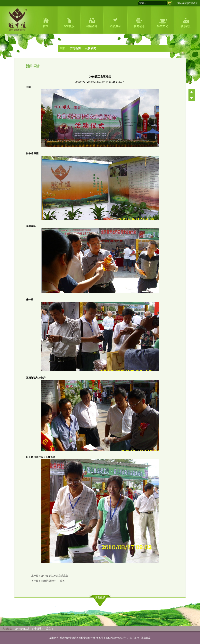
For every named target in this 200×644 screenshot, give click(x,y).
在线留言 (193, 3)
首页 (46, 26)
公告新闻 (91, 48)
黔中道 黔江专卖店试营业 (55, 576)
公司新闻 (75, 48)
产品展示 (115, 26)
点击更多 (100, 597)
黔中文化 (162, 26)
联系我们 (186, 26)
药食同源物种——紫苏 (53, 581)
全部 (62, 48)
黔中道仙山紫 (22, 629)
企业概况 (69, 26)
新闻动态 (139, 26)
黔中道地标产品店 (41, 629)
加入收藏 (182, 3)
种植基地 (92, 26)
